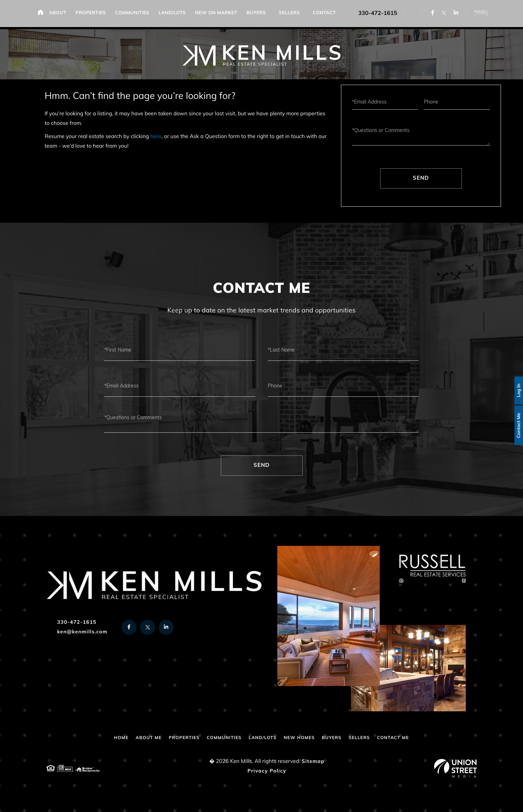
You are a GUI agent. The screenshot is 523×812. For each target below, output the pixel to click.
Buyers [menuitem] (258, 14)
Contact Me (516, 426)
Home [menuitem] (42, 13)
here (156, 137)
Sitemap (313, 762)
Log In (516, 389)
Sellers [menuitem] (291, 14)
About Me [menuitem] (135, 738)
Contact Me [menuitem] (408, 738)
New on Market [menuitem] (218, 14)
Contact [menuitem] (326, 14)
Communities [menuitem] (134, 14)
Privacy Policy (267, 771)
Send (421, 178)
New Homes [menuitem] (304, 738)
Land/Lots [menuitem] (174, 14)
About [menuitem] (60, 14)
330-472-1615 (375, 14)
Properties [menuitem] (93, 14)
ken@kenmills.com (77, 632)
